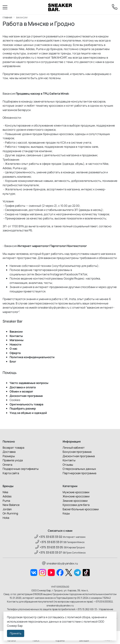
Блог (13, 361)
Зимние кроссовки (75, 501)
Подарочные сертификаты (21, 469)
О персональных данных (79, 469)
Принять (16, 633)
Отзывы (68, 465)
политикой (91, 621)
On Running (10, 513)
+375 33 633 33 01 (49, 542)
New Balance (11, 505)
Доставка (9, 452)
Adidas (7, 496)
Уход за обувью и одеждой (28, 413)
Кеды (66, 513)
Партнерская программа (79, 473)
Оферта (15, 353)
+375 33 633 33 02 (48, 537)
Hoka (6, 518)
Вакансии (16, 332)
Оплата (7, 465)
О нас (13, 349)
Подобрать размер (23, 408)
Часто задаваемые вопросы (29, 383)
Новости (15, 344)
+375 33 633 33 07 (48, 552)
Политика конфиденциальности (32, 357)
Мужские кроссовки (76, 492)
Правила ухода (13, 460)
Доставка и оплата (23, 387)
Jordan (7, 509)
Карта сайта (11, 473)
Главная (7, 17)
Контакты (16, 336)
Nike (5, 492)
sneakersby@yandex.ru (18, 57)
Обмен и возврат (21, 391)
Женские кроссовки (76, 496)
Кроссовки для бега (76, 505)
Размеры (9, 456)
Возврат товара (13, 448)
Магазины (17, 340)
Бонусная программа (77, 452)
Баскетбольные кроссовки (81, 509)
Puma (6, 501)
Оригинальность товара (26, 404)
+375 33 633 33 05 (49, 547)
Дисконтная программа (26, 396)
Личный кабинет (74, 448)
